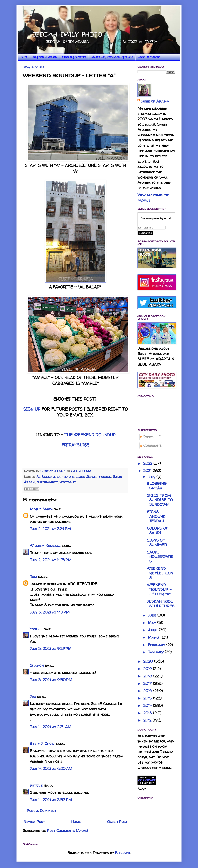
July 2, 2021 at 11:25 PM (51, 560)
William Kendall (45, 546)
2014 (148, 706)
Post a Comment (41, 811)
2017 (148, 684)
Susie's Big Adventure (74, 57)
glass (80, 477)
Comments (151, 445)
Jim (33, 697)
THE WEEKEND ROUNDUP (90, 435)
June (153, 615)
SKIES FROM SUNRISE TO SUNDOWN (160, 500)
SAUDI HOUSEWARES (160, 557)
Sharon (37, 665)
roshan (105, 477)
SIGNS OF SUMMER (157, 542)
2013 (148, 713)
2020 (149, 661)
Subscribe (145, 233)
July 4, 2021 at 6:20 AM (51, 769)
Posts (147, 437)
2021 (148, 471)
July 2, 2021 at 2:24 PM (50, 529)
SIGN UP (32, 409)
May (153, 623)
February (157, 645)
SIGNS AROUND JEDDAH (156, 516)
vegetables (68, 482)
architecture (64, 477)
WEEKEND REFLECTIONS (160, 573)
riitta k (36, 785)
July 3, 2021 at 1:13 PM (50, 612)
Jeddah (92, 477)
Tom (33, 577)
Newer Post (34, 822)
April (153, 630)
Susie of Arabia (155, 101)
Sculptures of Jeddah (45, 57)
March (155, 637)
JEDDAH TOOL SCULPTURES (161, 604)
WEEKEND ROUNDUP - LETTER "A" (159, 590)
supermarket (47, 482)
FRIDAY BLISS (76, 445)
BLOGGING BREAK (157, 486)
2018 (148, 676)
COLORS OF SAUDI (158, 531)
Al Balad (44, 477)
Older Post (117, 822)
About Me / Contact (149, 57)
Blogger (122, 853)
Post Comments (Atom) (67, 831)
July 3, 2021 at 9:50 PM (51, 680)
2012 (148, 720)
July (152, 477)
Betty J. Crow (42, 744)
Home (24, 57)
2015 (148, 698)
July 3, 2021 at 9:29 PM (51, 649)
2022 (148, 463)
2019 (148, 669)
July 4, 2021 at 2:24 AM (51, 727)
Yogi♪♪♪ (36, 629)
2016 (148, 691)
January (156, 652)
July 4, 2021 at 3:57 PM (51, 800)
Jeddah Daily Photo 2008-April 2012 (112, 57)
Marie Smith (41, 509)
